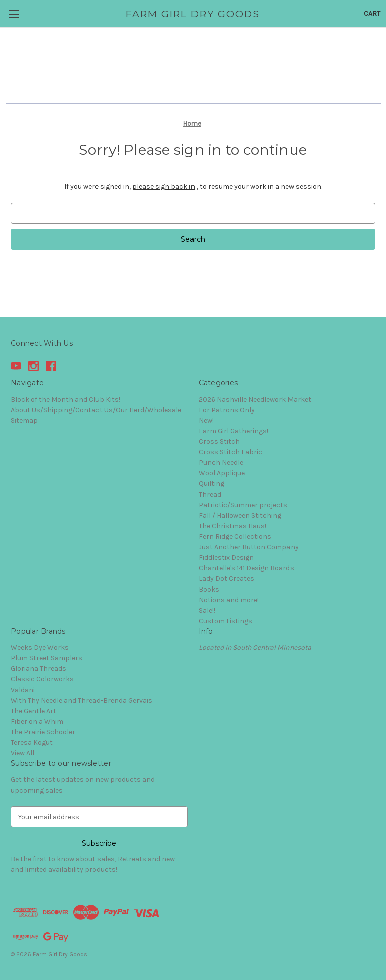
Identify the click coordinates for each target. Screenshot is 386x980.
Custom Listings (225, 621)
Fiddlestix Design (226, 558)
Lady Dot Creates (226, 579)
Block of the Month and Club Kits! (65, 399)
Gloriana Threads (38, 669)
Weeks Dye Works (40, 648)
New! (206, 420)
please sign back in (164, 187)
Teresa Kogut (32, 743)
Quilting (211, 484)
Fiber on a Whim (37, 721)
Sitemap (24, 420)
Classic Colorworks (42, 679)
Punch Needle (221, 463)
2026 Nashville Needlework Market (255, 399)
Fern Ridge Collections (235, 536)
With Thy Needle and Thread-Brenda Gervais (81, 700)
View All (22, 753)
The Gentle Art (33, 711)
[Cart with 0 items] (372, 13)
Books (209, 589)
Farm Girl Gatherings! (233, 431)
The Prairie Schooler (43, 732)
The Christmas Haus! (232, 526)
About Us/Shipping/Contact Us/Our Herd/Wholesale (96, 410)
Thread (210, 494)
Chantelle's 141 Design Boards (246, 568)
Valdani (23, 690)
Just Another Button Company (249, 547)
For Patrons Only (227, 410)
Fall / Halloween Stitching (240, 515)
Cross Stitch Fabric (230, 452)
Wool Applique (222, 473)
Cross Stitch (219, 442)
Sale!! (207, 610)
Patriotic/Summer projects (243, 505)
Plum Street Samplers (46, 658)
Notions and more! (229, 600)
